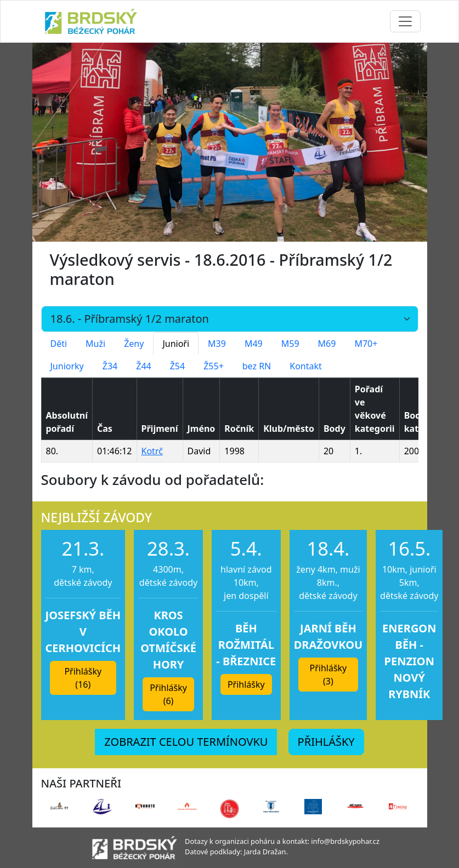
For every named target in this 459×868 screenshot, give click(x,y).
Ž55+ (214, 366)
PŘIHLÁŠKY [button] (326, 742)
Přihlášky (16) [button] (83, 678)
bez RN (257, 366)
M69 (327, 344)
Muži (95, 344)
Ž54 (177, 366)
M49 (254, 344)
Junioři (176, 344)
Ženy (134, 344)
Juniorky (67, 366)
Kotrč (152, 451)
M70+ (366, 344)
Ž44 (143, 366)
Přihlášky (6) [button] (168, 694)
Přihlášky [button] (246, 684)
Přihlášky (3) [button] (328, 675)
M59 (290, 344)
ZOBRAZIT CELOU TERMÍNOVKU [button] (186, 742)
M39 (217, 344)
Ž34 (110, 366)
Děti (59, 344)
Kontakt (306, 366)
